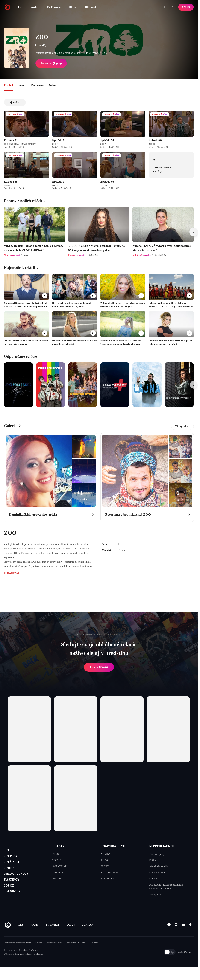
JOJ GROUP (15, 903)
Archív (35, 7)
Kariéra (153, 879)
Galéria (53, 85)
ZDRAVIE (58, 872)
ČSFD (41, 45)
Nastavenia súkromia (54, 952)
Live (21, 7)
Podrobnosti (38, 85)
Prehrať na (51, 63)
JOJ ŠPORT (14, 866)
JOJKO (10, 873)
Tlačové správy (157, 854)
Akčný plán (155, 895)
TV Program (54, 7)
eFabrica (40, 963)
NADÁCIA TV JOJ (20, 881)
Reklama (154, 860)
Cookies (39, 952)
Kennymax (19, 963)
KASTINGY (14, 888)
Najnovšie (15, 102)
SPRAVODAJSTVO (113, 846)
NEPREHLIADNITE (162, 846)
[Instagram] (176, 934)
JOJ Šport (90, 7)
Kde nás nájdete (157, 872)
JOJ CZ (11, 896)
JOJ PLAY (13, 858)
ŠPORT (105, 866)
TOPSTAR (58, 860)
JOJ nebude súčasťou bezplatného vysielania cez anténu (166, 887)
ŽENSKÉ (57, 854)
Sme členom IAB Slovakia (77, 952)
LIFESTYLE (60, 846)
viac (104, 53)
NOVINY (106, 854)
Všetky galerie (182, 426)
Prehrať (99, 667)
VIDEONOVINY (110, 872)
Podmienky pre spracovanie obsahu (17, 952)
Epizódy (22, 85)
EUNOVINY (107, 879)
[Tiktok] (190, 934)
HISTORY (58, 879)
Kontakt (95, 952)
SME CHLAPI (60, 866)
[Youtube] (183, 934)
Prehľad (8, 85)
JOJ (7, 851)
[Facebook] (169, 934)
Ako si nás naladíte (159, 866)
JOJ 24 (73, 7)
